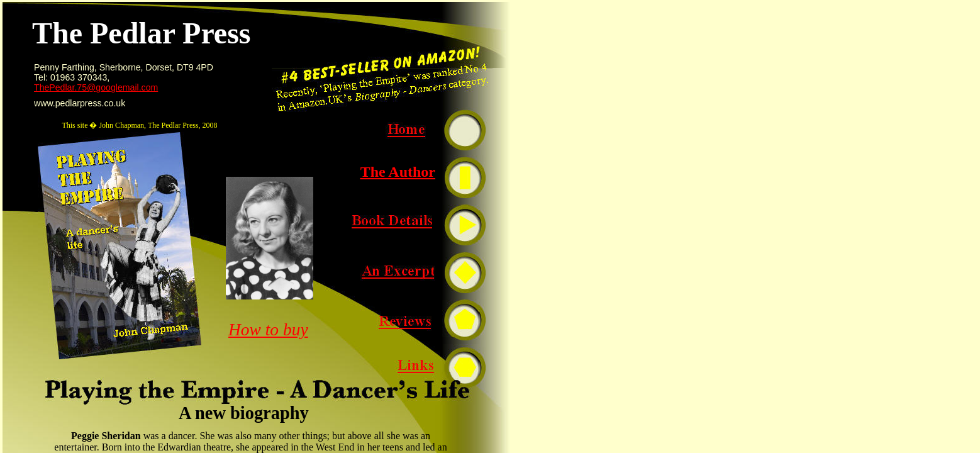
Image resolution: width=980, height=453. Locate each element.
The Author (398, 172)
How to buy (268, 330)
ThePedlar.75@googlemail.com (96, 87)
